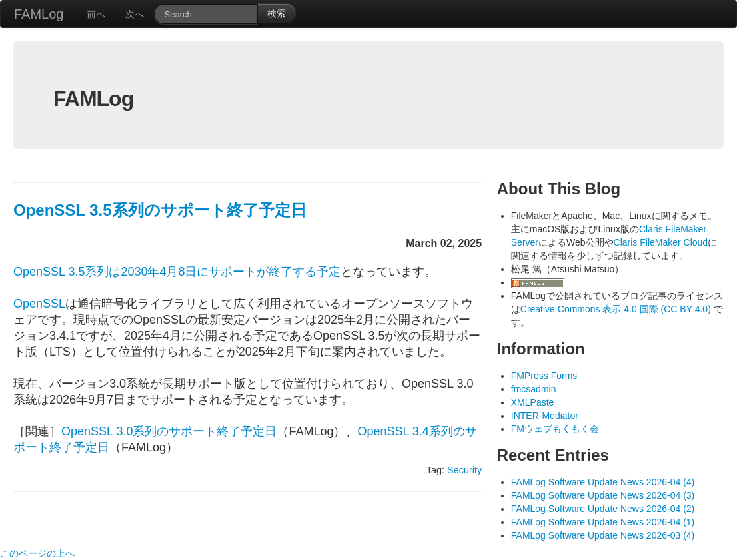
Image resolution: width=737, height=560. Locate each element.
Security (464, 470)
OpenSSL (39, 304)
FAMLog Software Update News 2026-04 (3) (603, 495)
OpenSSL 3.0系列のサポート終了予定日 (169, 431)
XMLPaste (533, 402)
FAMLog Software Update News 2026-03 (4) (603, 535)
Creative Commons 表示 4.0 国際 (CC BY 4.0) (617, 309)
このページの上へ (37, 553)
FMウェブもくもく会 (555, 429)
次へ (135, 14)
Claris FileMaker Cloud (661, 242)
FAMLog (39, 14)
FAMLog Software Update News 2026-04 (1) (603, 522)
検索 (277, 13)
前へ (96, 14)
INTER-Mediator (545, 416)
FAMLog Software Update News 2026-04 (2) (603, 509)
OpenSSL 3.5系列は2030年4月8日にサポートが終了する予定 (177, 272)
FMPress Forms (544, 376)
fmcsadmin (534, 389)
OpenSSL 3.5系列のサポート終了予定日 (160, 210)
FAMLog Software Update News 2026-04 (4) (603, 482)
